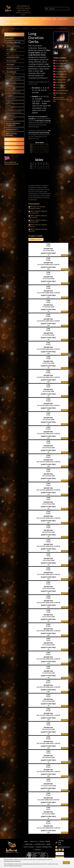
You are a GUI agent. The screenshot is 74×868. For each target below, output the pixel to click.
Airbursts (9, 75)
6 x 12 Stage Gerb (59, 82)
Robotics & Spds (11, 89)
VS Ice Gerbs (10, 65)
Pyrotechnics (11, 34)
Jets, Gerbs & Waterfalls (14, 42)
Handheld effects (12, 129)
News (54, 19)
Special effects (11, 144)
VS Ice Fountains (11, 61)
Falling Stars (10, 102)
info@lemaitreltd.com (64, 847)
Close (66, 863)
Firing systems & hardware (12, 134)
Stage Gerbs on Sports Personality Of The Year (61, 99)
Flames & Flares (11, 99)
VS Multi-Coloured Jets (13, 46)
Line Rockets (10, 95)
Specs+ (65, 255)
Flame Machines (11, 140)
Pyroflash (9, 119)
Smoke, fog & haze (12, 148)
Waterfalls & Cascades (13, 68)
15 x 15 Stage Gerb (60, 71)
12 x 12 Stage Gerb (60, 66)
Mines (8, 109)
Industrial (36, 19)
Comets (9, 105)
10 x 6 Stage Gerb (59, 88)
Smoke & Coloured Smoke (14, 92)
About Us (14, 19)
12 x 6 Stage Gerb (59, 85)
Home (7, 19)
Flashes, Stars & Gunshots (14, 112)
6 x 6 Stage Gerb (59, 69)
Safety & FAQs (63, 19)
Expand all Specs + (36, 239)
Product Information (13, 24)
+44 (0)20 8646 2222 (61, 842)
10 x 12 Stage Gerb (60, 74)
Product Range (25, 19)
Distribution (46, 19)
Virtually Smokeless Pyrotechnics (13, 124)
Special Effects (11, 85)
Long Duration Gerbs (13, 57)
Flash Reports (11, 115)
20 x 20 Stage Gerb (60, 77)
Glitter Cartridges (12, 82)
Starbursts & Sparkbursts (14, 78)
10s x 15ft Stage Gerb (61, 61)
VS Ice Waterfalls (12, 72)
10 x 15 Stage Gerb (60, 63)
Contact (26, 24)
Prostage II (10, 39)
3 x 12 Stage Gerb (59, 80)
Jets (8, 53)
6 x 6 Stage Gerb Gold (61, 90)
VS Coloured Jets (12, 50)
